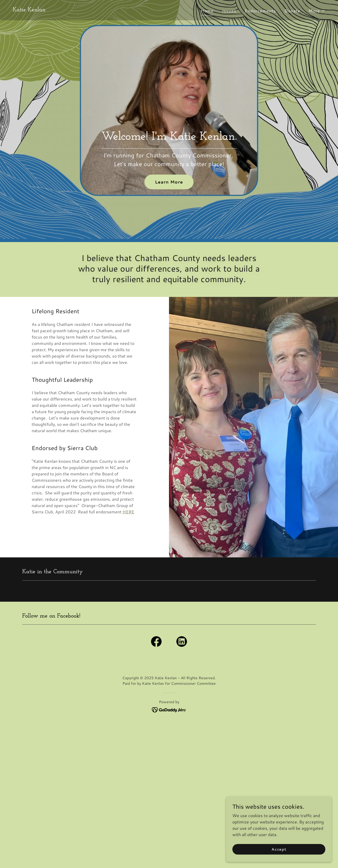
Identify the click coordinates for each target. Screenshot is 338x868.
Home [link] (207, 11)
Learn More (169, 182)
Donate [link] (292, 11)
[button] (317, 11)
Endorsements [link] (260, 11)
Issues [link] (229, 11)
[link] (29, 10)
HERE (128, 512)
